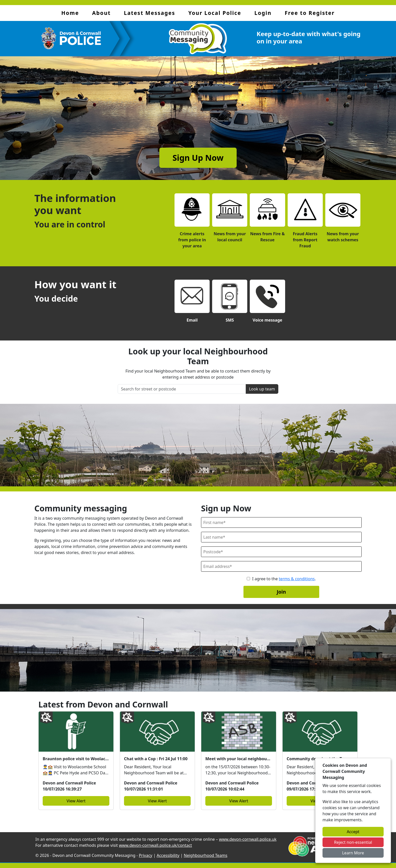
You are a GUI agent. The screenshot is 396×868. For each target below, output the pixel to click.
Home (70, 13)
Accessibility (168, 855)
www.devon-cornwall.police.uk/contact (155, 845)
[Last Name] (281, 537)
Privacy (146, 855)
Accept (353, 832)
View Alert (76, 801)
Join (281, 592)
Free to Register (310, 13)
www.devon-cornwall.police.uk (248, 839)
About (101, 13)
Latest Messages (150, 13)
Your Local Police (215, 13)
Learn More (353, 853)
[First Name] (281, 522)
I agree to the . (284, 579)
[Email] (281, 566)
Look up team (262, 389)
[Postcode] (281, 552)
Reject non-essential (353, 842)
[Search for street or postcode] (182, 389)
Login (263, 13)
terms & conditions (297, 579)
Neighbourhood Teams (206, 855)
